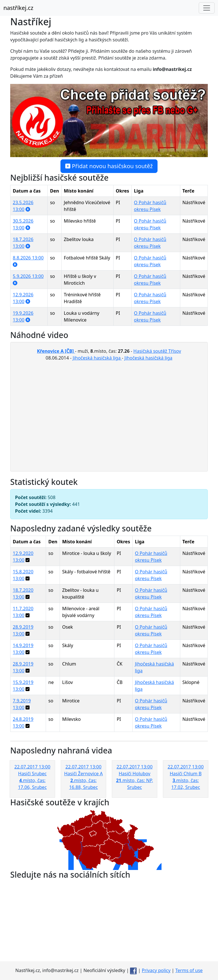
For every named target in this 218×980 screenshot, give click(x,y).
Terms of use (189, 970)
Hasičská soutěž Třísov (157, 351)
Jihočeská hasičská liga (97, 358)
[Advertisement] (109, 922)
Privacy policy (156, 970)
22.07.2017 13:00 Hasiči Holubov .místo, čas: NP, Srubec (135, 781)
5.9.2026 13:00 (28, 276)
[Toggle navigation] (207, 8)
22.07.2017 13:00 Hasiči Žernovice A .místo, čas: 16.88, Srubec (83, 781)
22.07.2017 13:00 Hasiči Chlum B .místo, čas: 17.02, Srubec (186, 781)
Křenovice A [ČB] (56, 351)
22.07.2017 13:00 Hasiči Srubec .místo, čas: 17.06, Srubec (32, 781)
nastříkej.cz (18, 8)
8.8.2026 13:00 (28, 258)
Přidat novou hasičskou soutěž (109, 166)
